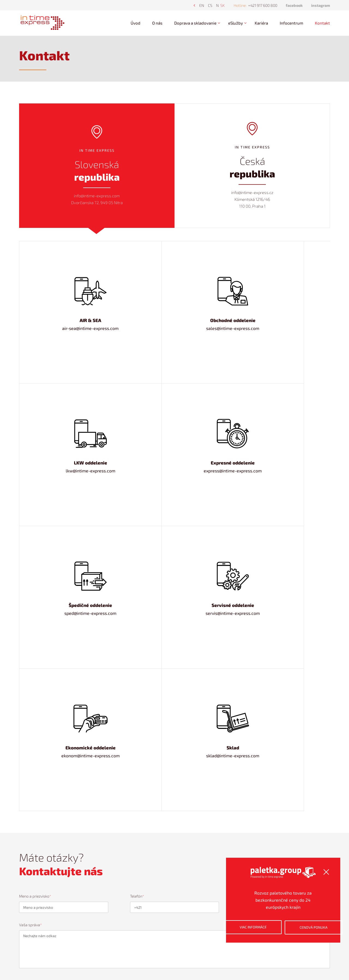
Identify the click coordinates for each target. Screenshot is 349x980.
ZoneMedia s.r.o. (198, 959)
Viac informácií (247, 936)
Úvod (136, 23)
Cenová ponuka (297, 936)
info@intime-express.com (223, 953)
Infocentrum (291, 23)
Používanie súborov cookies (129, 928)
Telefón (137, 482)
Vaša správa (30, 511)
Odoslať (306, 576)
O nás (157, 23)
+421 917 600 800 (263, 5)
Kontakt (322, 23)
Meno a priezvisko (35, 482)
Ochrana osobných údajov (127, 920)
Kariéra (261, 23)
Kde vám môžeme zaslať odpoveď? (271, 482)
